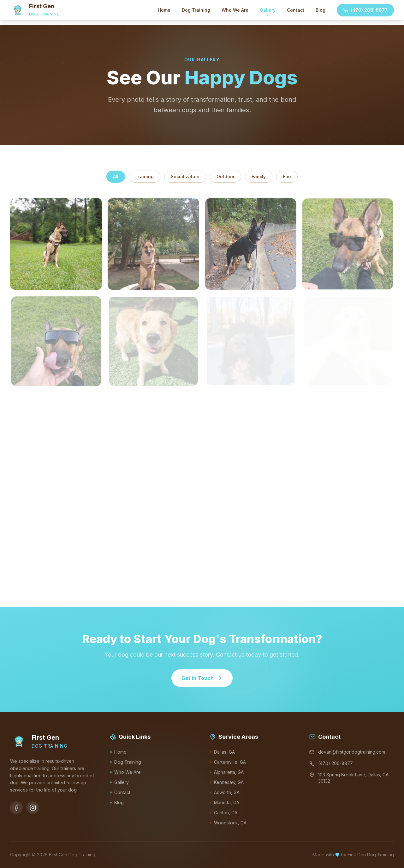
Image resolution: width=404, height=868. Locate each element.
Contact (296, 10)
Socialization (185, 176)
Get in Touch (202, 678)
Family (259, 176)
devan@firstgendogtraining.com (347, 752)
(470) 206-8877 (365, 10)
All (116, 176)
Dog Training (196, 10)
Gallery (268, 12)
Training (145, 176)
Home (164, 10)
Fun (287, 176)
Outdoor (226, 176)
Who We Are (235, 10)
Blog (321, 10)
